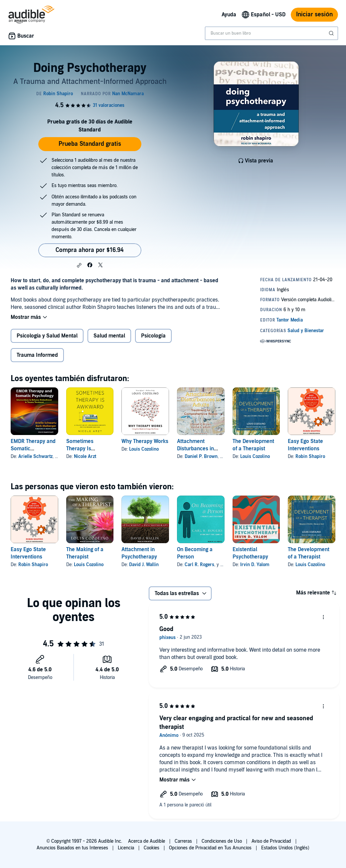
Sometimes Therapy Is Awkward (80, 449)
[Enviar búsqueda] (332, 33)
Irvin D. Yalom (255, 565)
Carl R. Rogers (199, 565)
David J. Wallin (144, 565)
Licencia (126, 848)
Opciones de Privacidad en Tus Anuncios (210, 848)
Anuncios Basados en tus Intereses (72, 848)
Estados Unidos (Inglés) (285, 848)
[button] (79, 265)
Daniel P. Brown (201, 456)
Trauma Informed (37, 355)
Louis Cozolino (144, 449)
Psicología (153, 336)
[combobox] (271, 33)
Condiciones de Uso (222, 841)
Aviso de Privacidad (271, 841)
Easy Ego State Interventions (305, 445)
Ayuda (229, 15)
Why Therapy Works (145, 441)
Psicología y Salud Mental (47, 336)
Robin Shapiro (310, 456)
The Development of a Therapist (253, 445)
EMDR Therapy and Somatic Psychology (33, 449)
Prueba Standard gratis (90, 144)
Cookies (152, 848)
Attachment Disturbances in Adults (195, 449)
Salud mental (109, 336)
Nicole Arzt (85, 456)
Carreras (183, 841)
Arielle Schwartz (35, 456)
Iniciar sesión (314, 14)
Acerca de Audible (147, 841)
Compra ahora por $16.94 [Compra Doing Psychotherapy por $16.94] (90, 250)
